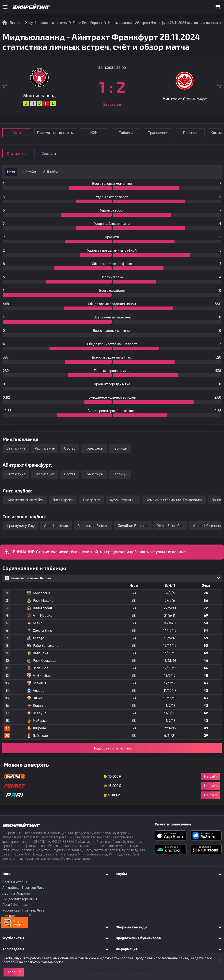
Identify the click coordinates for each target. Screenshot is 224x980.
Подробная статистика (112, 748)
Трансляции (159, 133)
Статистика (17, 154)
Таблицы (120, 448)
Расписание (45, 448)
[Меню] (5, 7)
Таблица (127, 133)
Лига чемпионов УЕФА (25, 500)
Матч (17, 133)
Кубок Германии (123, 500)
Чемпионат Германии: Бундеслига (174, 500)
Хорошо (14, 972)
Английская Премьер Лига (23, 888)
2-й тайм (50, 172)
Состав (70, 448)
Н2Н (94, 133)
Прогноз (192, 133)
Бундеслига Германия (20, 899)
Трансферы (94, 448)
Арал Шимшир (56, 526)
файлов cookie (52, 962)
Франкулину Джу (21, 526)
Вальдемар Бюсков (93, 526)
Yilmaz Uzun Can (170, 526)
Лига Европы (63, 500)
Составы (49, 154)
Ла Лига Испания (16, 894)
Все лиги (9, 916)
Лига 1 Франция (15, 905)
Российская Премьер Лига (23, 910)
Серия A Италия (15, 882)
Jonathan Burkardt (133, 526)
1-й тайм (29, 172)
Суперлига (92, 500)
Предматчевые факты (56, 133)
